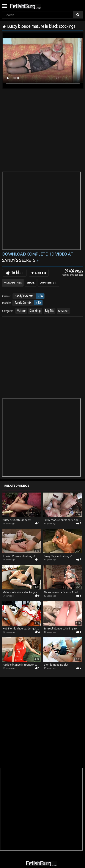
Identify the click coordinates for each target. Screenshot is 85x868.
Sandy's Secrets (24, 296)
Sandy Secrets (23, 303)
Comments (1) (48, 283)
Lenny (72, 275)
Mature (21, 311)
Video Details (13, 283)
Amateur (63, 311)
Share (30, 283)
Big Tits (50, 311)
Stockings (35, 311)
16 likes (17, 272)
